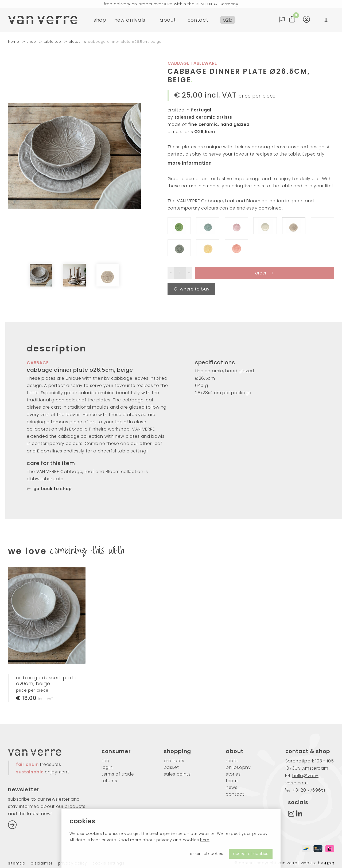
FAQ (106, 761)
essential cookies (207, 854)
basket (171, 767)
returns (109, 781)
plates (75, 42)
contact (198, 20)
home (14, 42)
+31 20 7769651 (305, 790)
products (174, 761)
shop (100, 20)
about (168, 20)
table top (52, 42)
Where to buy (192, 289)
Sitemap (17, 863)
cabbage (38, 363)
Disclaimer (42, 863)
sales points (177, 774)
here (205, 840)
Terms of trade (118, 774)
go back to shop (49, 489)
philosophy (238, 767)
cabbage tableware (192, 63)
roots (232, 761)
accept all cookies (251, 854)
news (232, 787)
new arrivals (130, 20)
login (107, 767)
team (232, 781)
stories (233, 774)
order (261, 273)
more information (190, 163)
